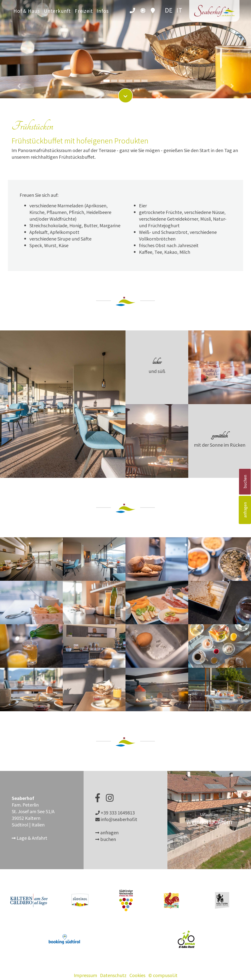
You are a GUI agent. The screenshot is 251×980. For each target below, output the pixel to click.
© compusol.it (163, 975)
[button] (19, 44)
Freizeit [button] (84, 11)
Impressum (85, 975)
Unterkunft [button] (57, 11)
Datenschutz (113, 975)
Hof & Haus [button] (27, 11)
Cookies (137, 975)
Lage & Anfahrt (30, 838)
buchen (245, 482)
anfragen (245, 510)
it (179, 10)
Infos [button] (103, 11)
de (169, 10)
